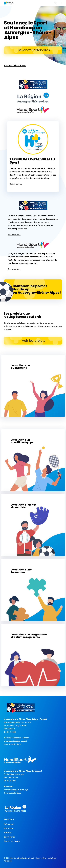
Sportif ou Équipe (12, 841)
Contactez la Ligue (13, 744)
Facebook (17, 738)
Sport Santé (9, 837)
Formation (9, 828)
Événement (9, 824)
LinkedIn (8, 738)
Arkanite (8, 861)
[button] (61, 3)
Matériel (8, 833)
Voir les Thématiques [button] (15, 66)
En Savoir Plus (16, 184)
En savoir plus (14, 235)
